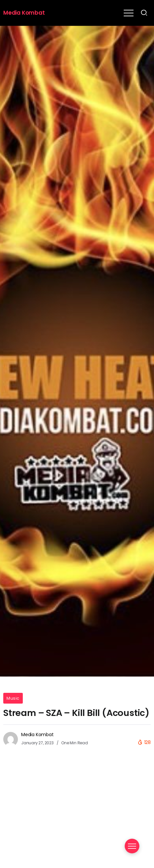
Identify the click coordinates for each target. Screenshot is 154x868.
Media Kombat (24, 13)
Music (13, 698)
